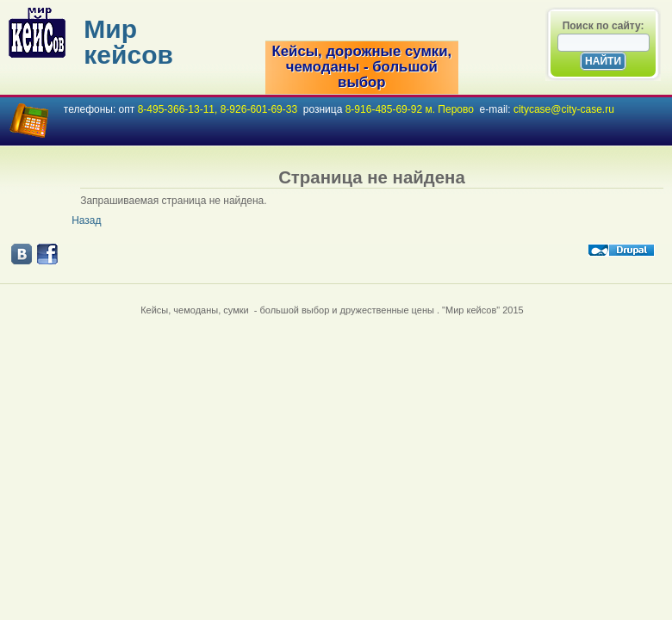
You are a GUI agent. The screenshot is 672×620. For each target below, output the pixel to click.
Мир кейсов (128, 42)
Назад (86, 220)
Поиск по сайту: (604, 26)
